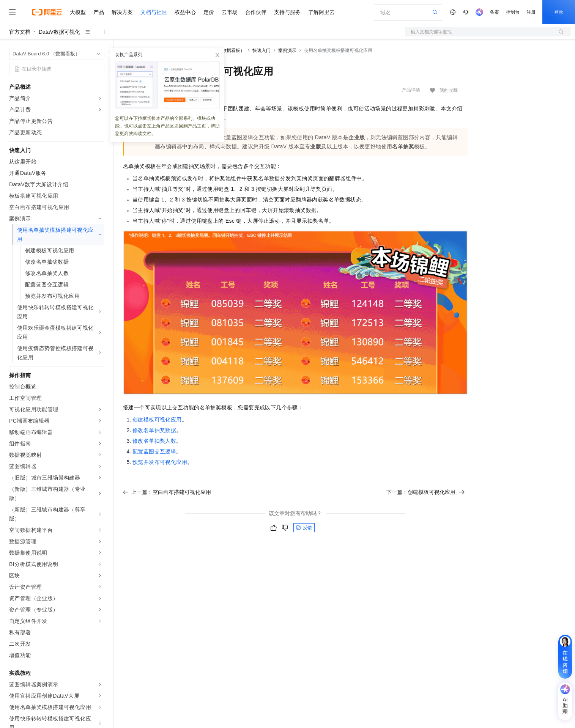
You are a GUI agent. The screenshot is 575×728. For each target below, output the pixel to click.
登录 (559, 12)
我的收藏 (449, 90)
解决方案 (122, 12)
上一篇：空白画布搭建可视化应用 (167, 492)
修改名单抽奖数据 (154, 430)
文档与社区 (154, 12)
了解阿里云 (321, 12)
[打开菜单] (12, 12)
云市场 (230, 12)
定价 (209, 12)
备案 (495, 12)
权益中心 (185, 12)
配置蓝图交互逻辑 (154, 451)
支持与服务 (287, 12)
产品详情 (411, 90)
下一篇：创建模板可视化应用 (425, 492)
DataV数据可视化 (59, 32)
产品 (99, 12)
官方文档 (20, 32)
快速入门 (262, 50)
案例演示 (287, 50)
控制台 (513, 12)
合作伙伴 (256, 12)
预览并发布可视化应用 (160, 462)
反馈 (304, 528)
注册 (531, 12)
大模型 (78, 12)
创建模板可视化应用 (157, 420)
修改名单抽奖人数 (154, 441)
